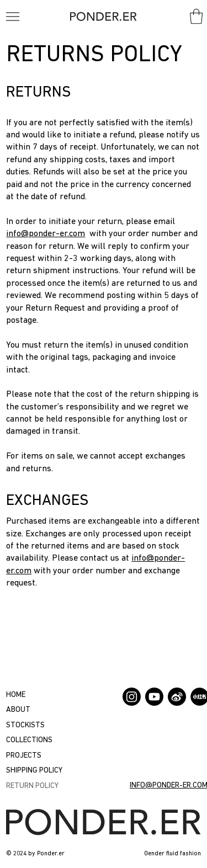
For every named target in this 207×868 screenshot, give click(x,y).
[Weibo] (177, 697)
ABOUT (18, 710)
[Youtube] (154, 697)
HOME (16, 695)
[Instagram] (132, 697)
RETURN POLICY (32, 786)
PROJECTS (24, 756)
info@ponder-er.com (46, 234)
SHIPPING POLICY (34, 771)
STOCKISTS (25, 725)
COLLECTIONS (29, 740)
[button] (196, 16)
